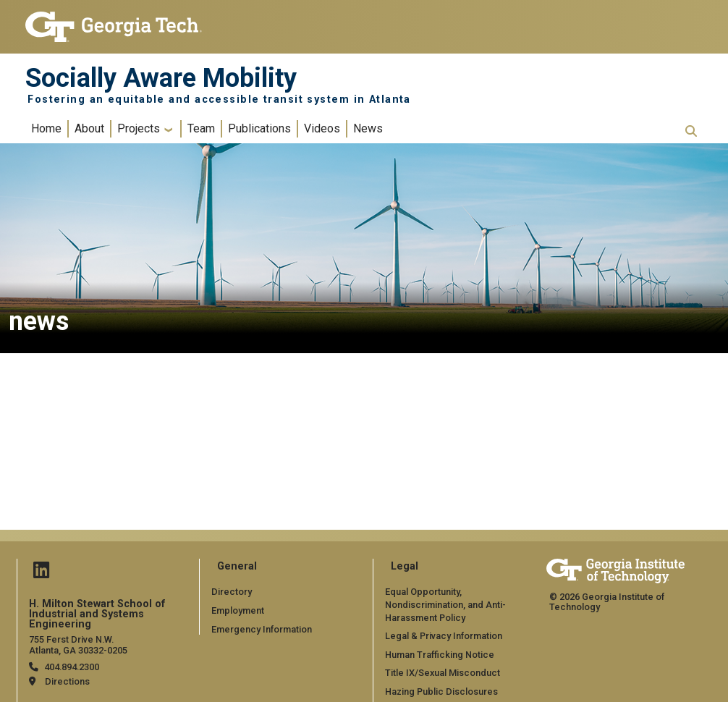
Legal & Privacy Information (444, 636)
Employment (238, 610)
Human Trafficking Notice (440, 655)
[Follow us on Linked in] (41, 574)
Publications (259, 128)
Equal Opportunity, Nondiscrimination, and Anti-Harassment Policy (445, 604)
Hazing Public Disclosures (441, 692)
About (89, 128)
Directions (67, 681)
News (368, 128)
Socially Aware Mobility (161, 78)
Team (201, 128)
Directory (232, 592)
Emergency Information (262, 629)
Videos (322, 128)
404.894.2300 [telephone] (72, 667)
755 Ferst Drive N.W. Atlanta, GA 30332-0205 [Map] (78, 645)
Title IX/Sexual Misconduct (443, 673)
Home (46, 128)
